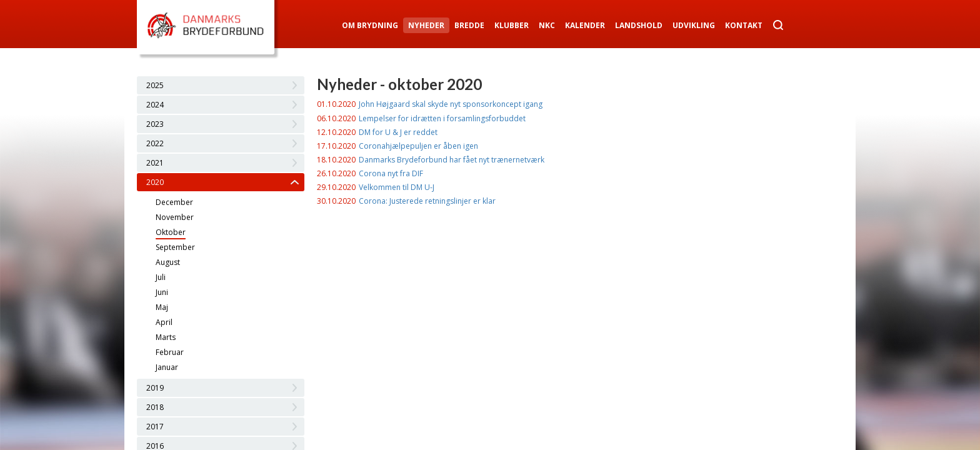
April (164, 322)
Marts (166, 337)
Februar (170, 352)
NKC (547, 25)
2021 (155, 163)
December (174, 202)
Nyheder (426, 25)
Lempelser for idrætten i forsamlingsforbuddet (442, 118)
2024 (155, 105)
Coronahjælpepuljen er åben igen (418, 146)
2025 (155, 85)
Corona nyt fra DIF (391, 173)
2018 (155, 407)
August (168, 262)
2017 (155, 427)
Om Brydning (370, 25)
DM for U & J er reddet (398, 132)
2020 (155, 182)
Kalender (585, 25)
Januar (167, 367)
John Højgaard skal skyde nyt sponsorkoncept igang (451, 104)
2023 (155, 124)
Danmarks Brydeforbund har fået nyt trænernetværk (452, 160)
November (175, 217)
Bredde (469, 25)
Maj (162, 307)
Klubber (512, 25)
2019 (155, 388)
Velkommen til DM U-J (397, 187)
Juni (162, 292)
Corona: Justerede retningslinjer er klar (427, 201)
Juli (161, 277)
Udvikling (694, 25)
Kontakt (744, 25)
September (175, 247)
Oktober (171, 232)
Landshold (639, 25)
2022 (155, 143)
